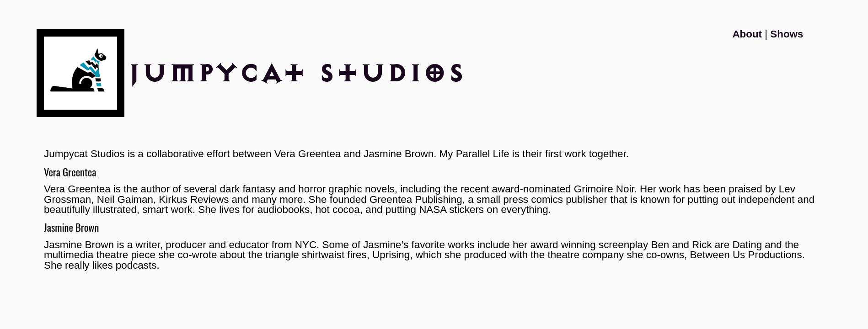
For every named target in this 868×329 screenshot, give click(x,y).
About (747, 34)
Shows (787, 34)
